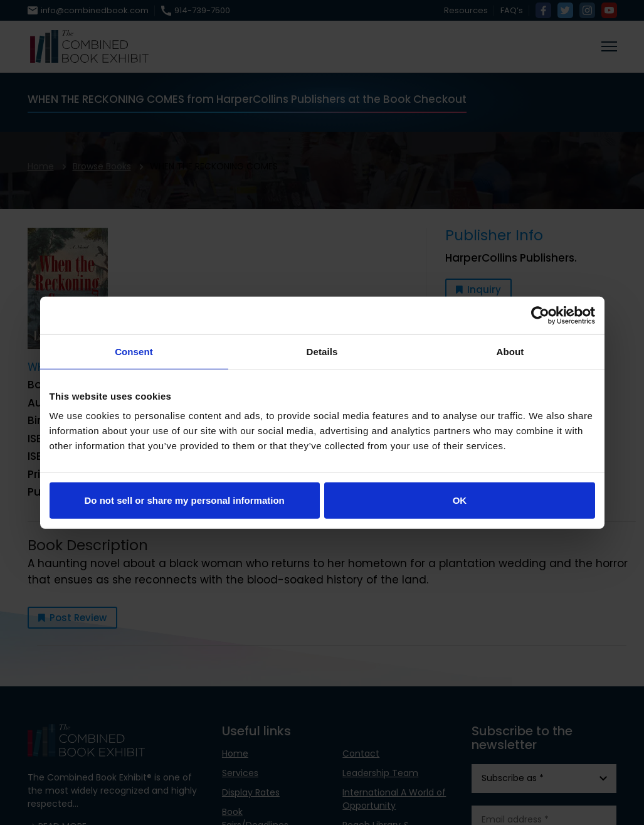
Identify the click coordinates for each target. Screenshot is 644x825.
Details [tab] (322, 351)
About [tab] (510, 351)
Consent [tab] (134, 351)
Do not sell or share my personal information (185, 500)
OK (460, 500)
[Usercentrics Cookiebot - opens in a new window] (540, 315)
